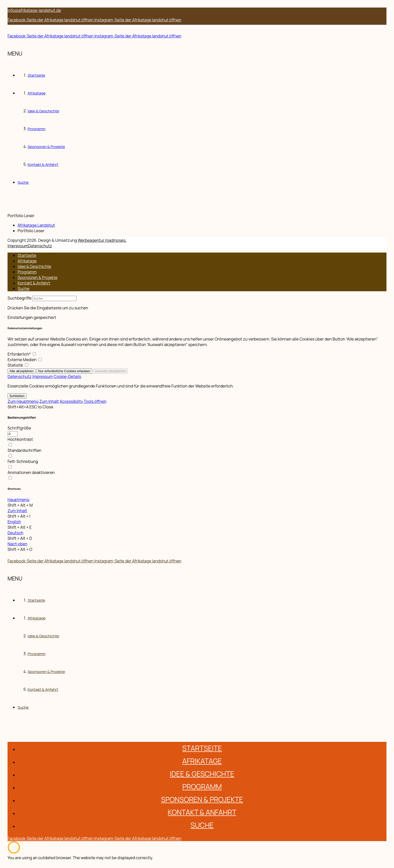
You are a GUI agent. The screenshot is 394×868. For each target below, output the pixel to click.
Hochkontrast (20, 439)
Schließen (17, 396)
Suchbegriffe (19, 298)
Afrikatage (27, 261)
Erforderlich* (22, 354)
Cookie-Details (67, 376)
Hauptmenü (18, 500)
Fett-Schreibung (23, 461)
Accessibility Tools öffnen (83, 401)
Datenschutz (40, 246)
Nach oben (17, 544)
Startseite (27, 255)
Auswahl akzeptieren (110, 371)
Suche (23, 288)
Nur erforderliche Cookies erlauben (64, 371)
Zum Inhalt (49, 401)
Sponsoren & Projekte (38, 277)
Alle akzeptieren (21, 371)
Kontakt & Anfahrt (34, 283)
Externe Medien (25, 360)
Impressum (18, 246)
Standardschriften (24, 450)
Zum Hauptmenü (23, 401)
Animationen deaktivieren (31, 472)
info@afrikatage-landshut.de (34, 10)
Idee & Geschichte (34, 266)
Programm (27, 272)
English (14, 522)
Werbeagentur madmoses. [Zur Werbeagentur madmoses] (102, 240)
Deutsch (15, 533)
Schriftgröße (19, 428)
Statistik (18, 365)
